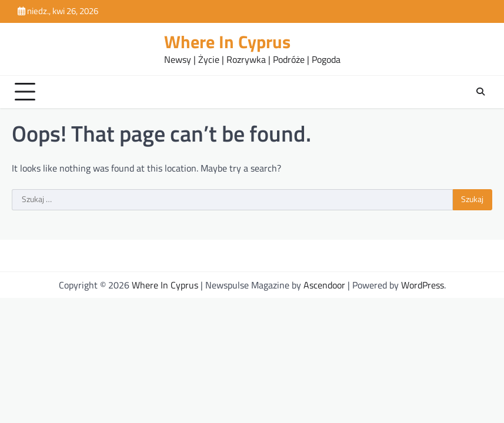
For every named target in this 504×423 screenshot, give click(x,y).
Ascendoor (324, 285)
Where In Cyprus (227, 42)
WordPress (423, 285)
